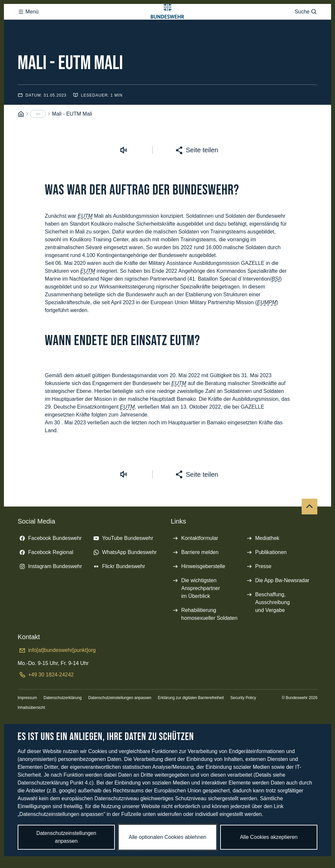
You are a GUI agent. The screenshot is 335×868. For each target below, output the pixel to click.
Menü (28, 28)
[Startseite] (21, 140)
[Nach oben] (309, 533)
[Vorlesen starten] (123, 176)
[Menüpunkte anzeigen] (38, 140)
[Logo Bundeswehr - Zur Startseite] (167, 27)
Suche (306, 28)
